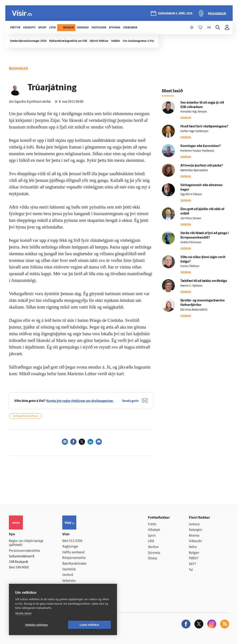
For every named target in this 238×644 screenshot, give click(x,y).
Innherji (194, 525)
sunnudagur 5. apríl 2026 (175, 14)
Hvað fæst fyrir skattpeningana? (204, 127)
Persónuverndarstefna (24, 551)
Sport (152, 536)
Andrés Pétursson (191, 243)
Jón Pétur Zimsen (191, 219)
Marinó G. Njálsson (191, 286)
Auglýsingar (70, 547)
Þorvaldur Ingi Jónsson (194, 112)
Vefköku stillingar (37, 625)
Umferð (68, 575)
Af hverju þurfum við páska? (202, 166)
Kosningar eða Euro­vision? (201, 146)
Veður (193, 547)
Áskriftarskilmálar (74, 564)
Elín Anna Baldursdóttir (194, 310)
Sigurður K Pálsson (191, 195)
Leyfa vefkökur (89, 625)
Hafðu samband (73, 553)
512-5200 (76, 541)
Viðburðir (196, 541)
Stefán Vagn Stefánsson (194, 131)
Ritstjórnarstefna (74, 558)
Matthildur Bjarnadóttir (194, 171)
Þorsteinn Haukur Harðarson (197, 151)
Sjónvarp (154, 553)
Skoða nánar (23, 613)
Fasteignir (196, 530)
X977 (193, 564)
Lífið (151, 541)
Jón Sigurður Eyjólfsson (25, 416)
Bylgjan (194, 553)
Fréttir (152, 525)
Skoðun (153, 547)
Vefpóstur (69, 581)
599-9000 (22, 568)
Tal (191, 570)
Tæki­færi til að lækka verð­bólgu (204, 281)
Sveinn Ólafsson (190, 266)
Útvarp (152, 559)
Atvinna (194, 536)
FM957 (194, 559)
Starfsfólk (69, 570)
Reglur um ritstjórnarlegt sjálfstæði (26, 543)
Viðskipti (154, 530)
